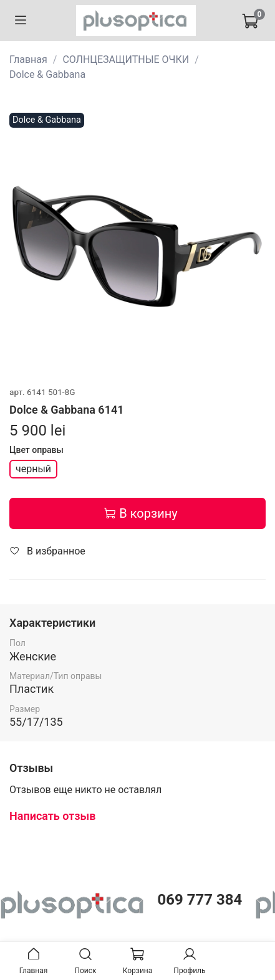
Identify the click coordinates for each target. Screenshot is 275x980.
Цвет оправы (36, 449)
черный (33, 469)
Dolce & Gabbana (47, 74)
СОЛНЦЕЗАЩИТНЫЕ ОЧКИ (126, 59)
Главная (28, 59)
